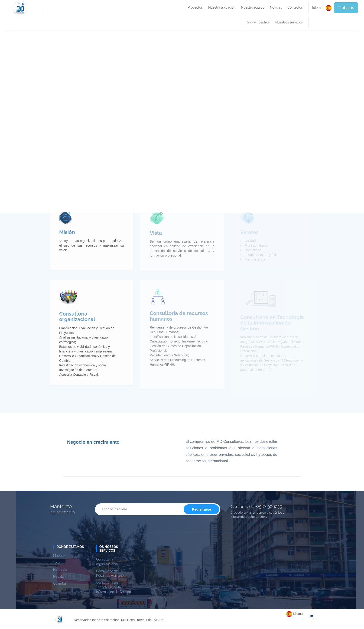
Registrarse (201, 509)
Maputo (59, 556)
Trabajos (346, 8)
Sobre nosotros (258, 22)
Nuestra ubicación (222, 7)
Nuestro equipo (253, 7)
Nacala (58, 577)
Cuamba (60, 583)
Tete (56, 563)
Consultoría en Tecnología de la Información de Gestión (114, 587)
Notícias (276, 7)
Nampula (60, 570)
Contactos (295, 7)
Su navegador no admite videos (182, 121)
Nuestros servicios (289, 22)
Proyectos (195, 7)
